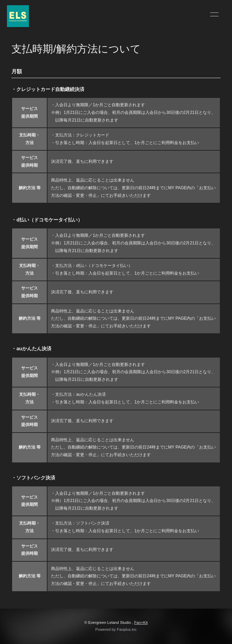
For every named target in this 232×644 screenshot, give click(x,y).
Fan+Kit (141, 622)
